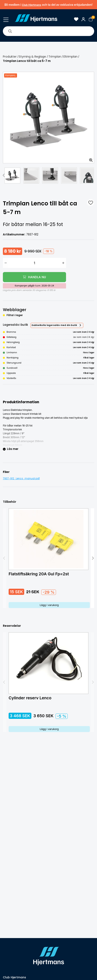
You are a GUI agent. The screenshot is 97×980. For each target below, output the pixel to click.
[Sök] (10, 31)
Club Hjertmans (32, 5)
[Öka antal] (63, 263)
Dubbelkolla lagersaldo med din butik (54, 325)
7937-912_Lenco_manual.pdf (21, 478)
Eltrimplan (70, 57)
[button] (4, 175)
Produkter (10, 57)
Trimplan (55, 57)
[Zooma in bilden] (90, 159)
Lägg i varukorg (49, 605)
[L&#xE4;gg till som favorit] (91, 203)
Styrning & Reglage (32, 57)
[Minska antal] (6, 263)
